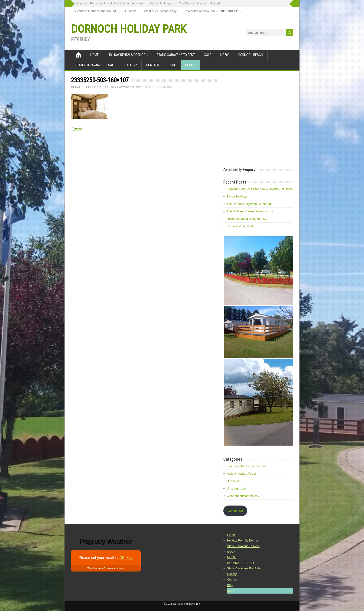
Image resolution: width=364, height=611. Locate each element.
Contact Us (235, 511)
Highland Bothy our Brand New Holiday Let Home (260, 189)
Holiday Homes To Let (241, 474)
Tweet (77, 129)
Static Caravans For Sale (95, 65)
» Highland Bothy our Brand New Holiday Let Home (109, 3)
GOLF (208, 55)
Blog (172, 65)
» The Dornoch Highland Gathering (200, 3)
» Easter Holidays (160, 3)
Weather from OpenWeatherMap (106, 568)
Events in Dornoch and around (95, 11)
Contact (153, 65)
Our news (130, 11)
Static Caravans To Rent (176, 55)
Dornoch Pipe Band (240, 226)
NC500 (225, 55)
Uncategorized (236, 488)
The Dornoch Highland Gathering (249, 204)
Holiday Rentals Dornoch (128, 55)
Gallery (131, 65)
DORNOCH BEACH (251, 55)
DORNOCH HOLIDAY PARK (129, 29)
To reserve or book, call (213, 11)
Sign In (190, 65)
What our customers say (160, 11)
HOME (94, 55)
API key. (126, 558)
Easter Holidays (237, 196)
